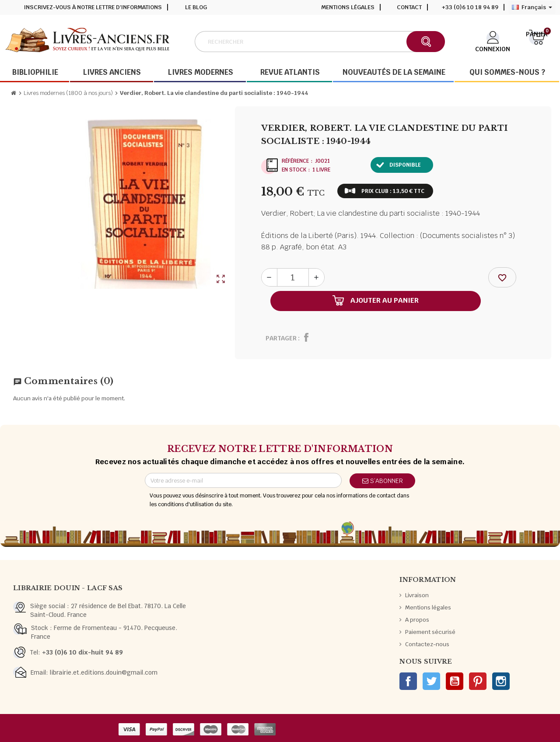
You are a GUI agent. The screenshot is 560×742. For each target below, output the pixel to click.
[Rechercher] (319, 42)
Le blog (196, 7)
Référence (295, 161)
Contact (409, 7)
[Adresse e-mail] (243, 480)
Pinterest (478, 681)
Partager (281, 338)
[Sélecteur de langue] (532, 7)
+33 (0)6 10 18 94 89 (470, 7)
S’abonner (383, 481)
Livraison (417, 595)
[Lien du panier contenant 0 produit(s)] (537, 41)
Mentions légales (348, 7)
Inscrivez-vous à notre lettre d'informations (93, 7)
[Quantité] (293, 277)
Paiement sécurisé (430, 632)
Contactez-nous (427, 644)
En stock (294, 170)
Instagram (501, 681)
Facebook (408, 681)
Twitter (431, 681)
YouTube (455, 681)
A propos (417, 620)
